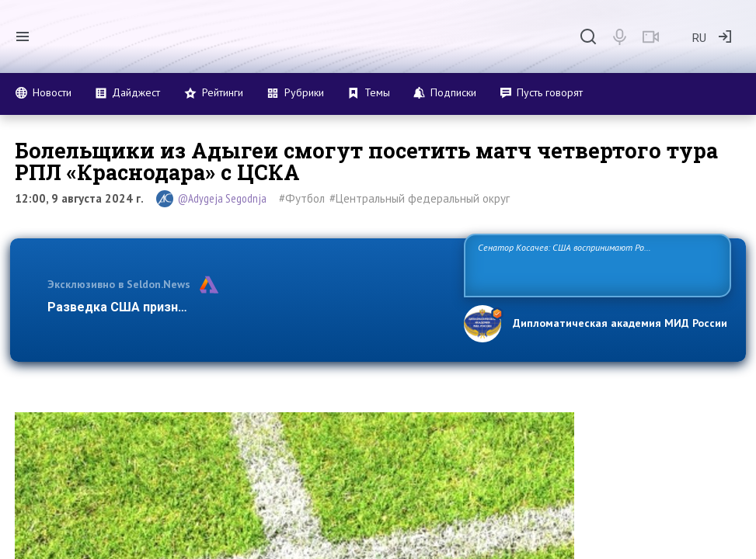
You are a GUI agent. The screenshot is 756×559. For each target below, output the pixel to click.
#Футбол (302, 198)
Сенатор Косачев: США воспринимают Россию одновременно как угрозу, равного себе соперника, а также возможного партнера (595, 264)
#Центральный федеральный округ (420, 198)
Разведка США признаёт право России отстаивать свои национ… (247, 307)
